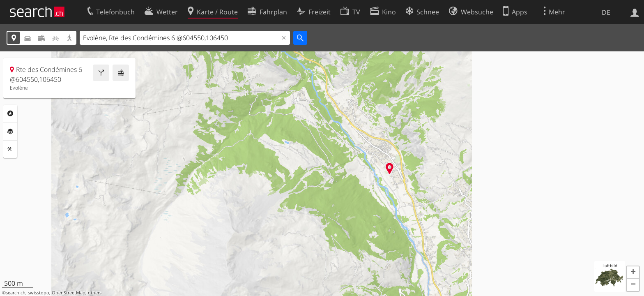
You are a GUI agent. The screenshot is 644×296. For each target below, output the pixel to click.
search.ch (16, 293)
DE (606, 12)
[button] (633, 273)
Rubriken (10, 113)
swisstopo (39, 293)
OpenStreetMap (69, 293)
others (95, 293)
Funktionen (10, 149)
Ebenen (10, 132)
